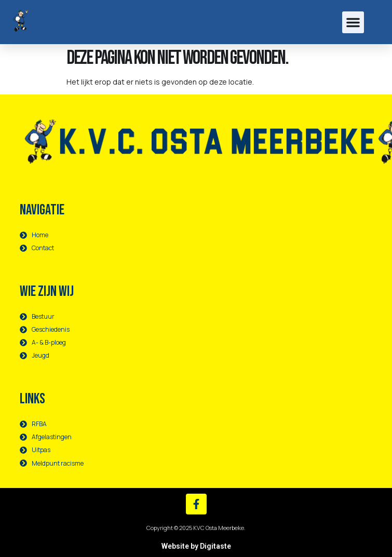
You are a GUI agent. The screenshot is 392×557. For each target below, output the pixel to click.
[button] (353, 22)
